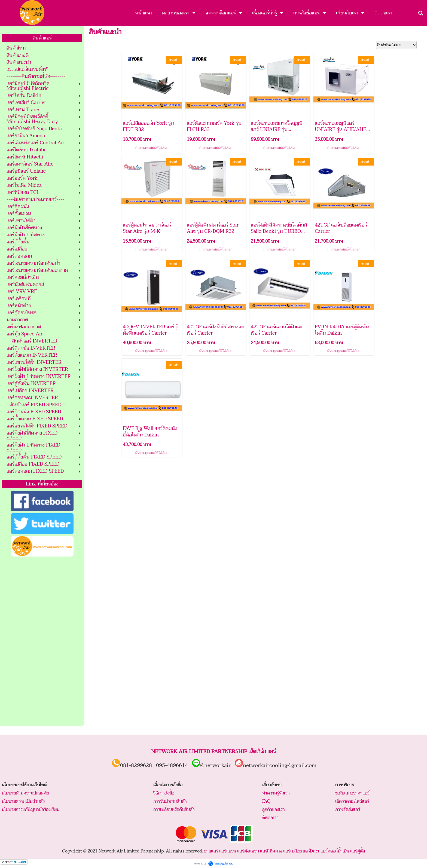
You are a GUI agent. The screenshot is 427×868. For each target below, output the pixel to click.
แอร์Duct (311, 851)
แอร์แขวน (228, 851)
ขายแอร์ (211, 851)
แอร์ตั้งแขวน (248, 851)
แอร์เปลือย (292, 851)
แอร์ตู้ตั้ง (358, 851)
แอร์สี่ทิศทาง (271, 851)
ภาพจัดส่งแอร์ (348, 809)
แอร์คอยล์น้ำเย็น (335, 851)
